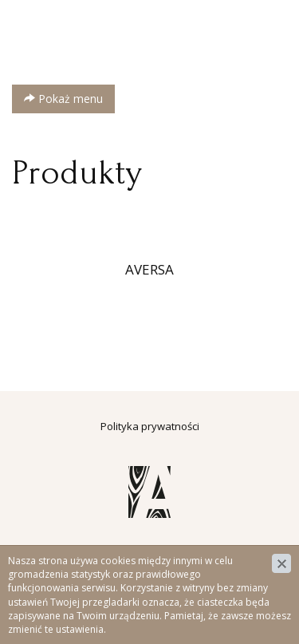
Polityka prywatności (150, 426)
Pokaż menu (63, 99)
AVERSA (149, 269)
